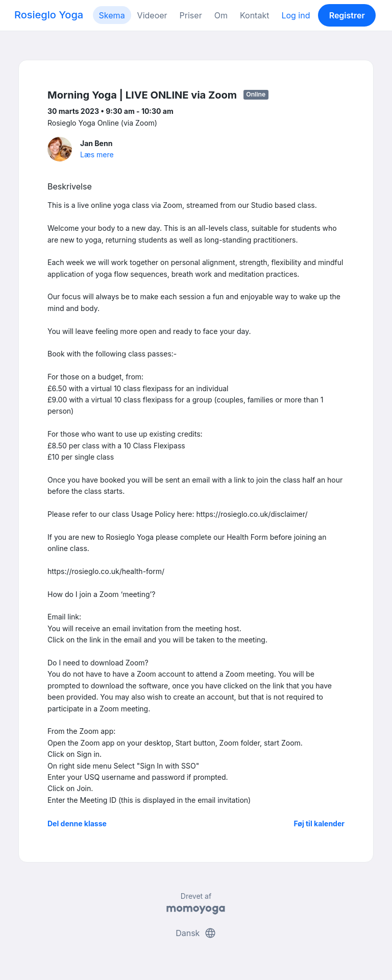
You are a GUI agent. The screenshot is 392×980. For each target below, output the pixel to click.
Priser (191, 15)
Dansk (196, 933)
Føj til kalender (319, 823)
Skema (112, 15)
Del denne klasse (77, 823)
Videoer (152, 15)
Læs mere (97, 154)
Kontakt (254, 15)
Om (221, 15)
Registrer (347, 15)
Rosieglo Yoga (49, 15)
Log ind (296, 15)
